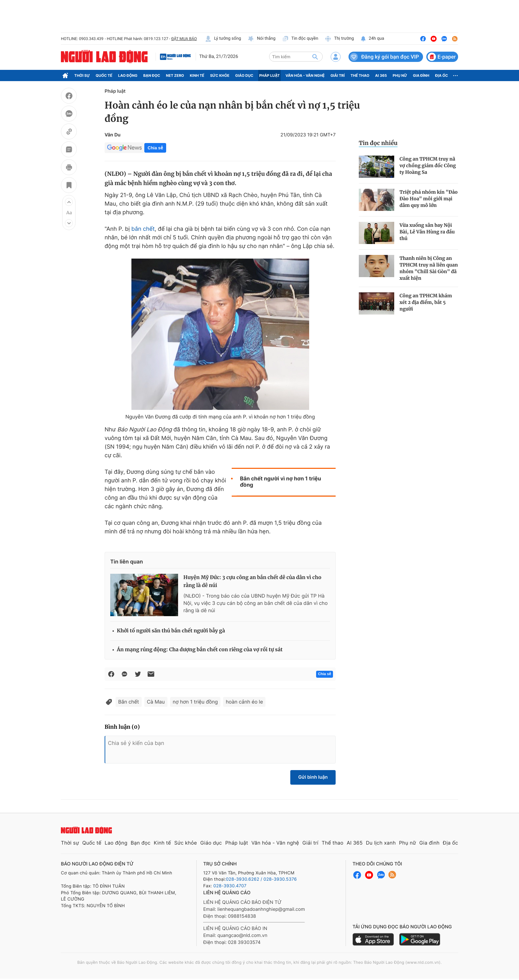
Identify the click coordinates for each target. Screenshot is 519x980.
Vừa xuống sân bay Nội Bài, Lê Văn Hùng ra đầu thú (427, 232)
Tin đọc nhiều (378, 143)
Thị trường (339, 39)
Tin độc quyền (300, 39)
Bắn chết (129, 702)
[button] (69, 202)
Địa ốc (442, 75)
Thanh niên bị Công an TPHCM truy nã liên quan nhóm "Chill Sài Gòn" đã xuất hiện (429, 268)
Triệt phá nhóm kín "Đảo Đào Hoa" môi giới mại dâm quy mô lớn (429, 199)
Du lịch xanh (381, 843)
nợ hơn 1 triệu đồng (195, 702)
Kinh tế (197, 75)
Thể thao (360, 75)
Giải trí (337, 75)
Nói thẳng (261, 39)
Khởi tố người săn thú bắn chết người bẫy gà (171, 631)
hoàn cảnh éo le (244, 702)
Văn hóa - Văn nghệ (305, 75)
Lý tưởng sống (223, 39)
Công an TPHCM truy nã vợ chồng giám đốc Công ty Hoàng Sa (428, 166)
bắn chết (143, 229)
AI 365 (381, 75)
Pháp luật (269, 75)
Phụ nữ (400, 75)
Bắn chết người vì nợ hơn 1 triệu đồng (281, 482)
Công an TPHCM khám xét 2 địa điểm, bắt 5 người (426, 302)
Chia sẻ (155, 148)
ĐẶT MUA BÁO (184, 39)
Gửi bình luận (313, 777)
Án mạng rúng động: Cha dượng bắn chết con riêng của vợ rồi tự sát (200, 650)
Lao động (128, 75)
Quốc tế (104, 75)
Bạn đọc (152, 75)
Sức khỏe (220, 75)
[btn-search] (315, 57)
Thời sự (82, 75)
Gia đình (421, 75)
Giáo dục (244, 75)
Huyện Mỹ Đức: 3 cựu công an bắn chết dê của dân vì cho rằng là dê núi (252, 582)
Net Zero (175, 75)
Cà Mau (156, 702)
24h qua (372, 39)
